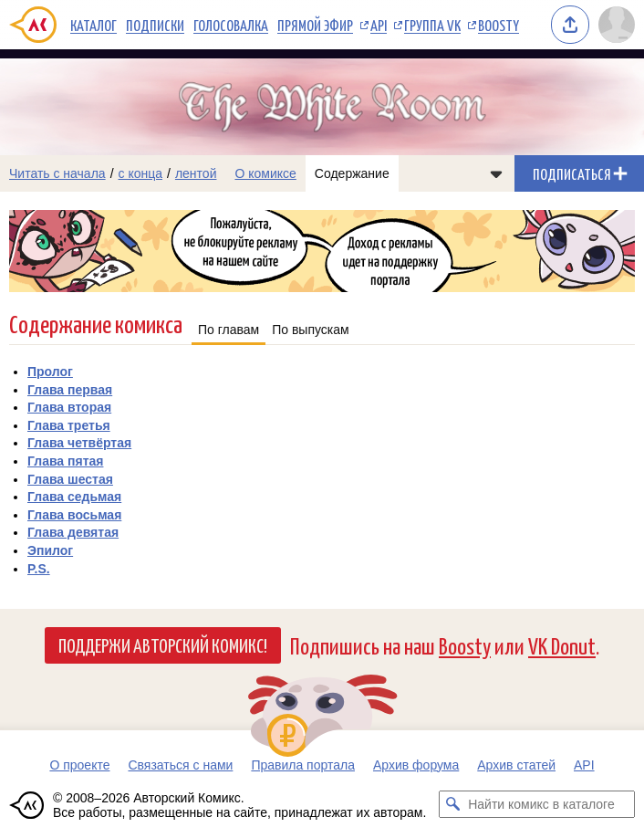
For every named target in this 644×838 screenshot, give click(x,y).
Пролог (50, 372)
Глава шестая (70, 479)
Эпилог (50, 550)
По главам (229, 330)
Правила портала (303, 765)
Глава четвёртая (79, 443)
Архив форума (416, 765)
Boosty (499, 25)
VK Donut (562, 645)
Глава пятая (65, 461)
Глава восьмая (74, 515)
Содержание (352, 173)
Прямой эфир (315, 25)
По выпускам (311, 330)
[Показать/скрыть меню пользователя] (617, 25)
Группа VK (432, 25)
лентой (196, 173)
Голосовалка (231, 25)
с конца (141, 173)
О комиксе (265, 173)
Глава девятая (73, 532)
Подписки (155, 25)
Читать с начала (57, 173)
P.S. (39, 569)
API (379, 25)
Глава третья (69, 425)
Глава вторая (69, 407)
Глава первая (70, 390)
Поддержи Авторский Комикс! (163, 644)
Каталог (93, 25)
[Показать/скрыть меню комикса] (496, 173)
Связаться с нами (180, 765)
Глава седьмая (74, 497)
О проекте (79, 765)
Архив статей (516, 765)
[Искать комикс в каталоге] (452, 804)
